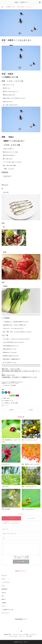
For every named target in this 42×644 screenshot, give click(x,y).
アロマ (3, 606)
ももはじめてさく (6, 464)
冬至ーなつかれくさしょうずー (30, 440)
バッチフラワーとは (17, 634)
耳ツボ (3, 579)
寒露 (14, 403)
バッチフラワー (6, 582)
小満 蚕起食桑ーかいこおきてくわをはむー (11, 441)
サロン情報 (25, 634)
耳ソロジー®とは (13, 636)
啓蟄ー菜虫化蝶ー (6, 509)
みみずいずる (5, 487)
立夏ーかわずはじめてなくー (29, 509)
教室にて (4, 599)
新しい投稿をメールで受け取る (22, 558)
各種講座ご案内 (7, 634)
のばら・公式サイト (21, 2)
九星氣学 (4, 603)
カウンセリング (33, 634)
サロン (3, 586)
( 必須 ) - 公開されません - (10, 534)
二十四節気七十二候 (8, 403)
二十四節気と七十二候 (10, 7)
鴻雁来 (17, 403)
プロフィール (22, 636)
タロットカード (6, 613)
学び (3, 596)
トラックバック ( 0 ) (31, 518)
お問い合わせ (29, 636)
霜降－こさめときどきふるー (29, 487)
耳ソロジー (4, 576)
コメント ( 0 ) (11, 518)
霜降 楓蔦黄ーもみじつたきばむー (31, 464)
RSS (21, 631)
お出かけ (4, 593)
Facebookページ (21, 619)
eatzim (8, 398)
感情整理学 (4, 589)
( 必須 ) (6, 529)
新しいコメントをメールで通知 (22, 556)
